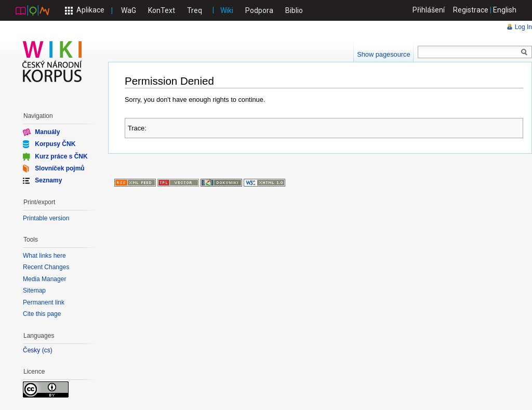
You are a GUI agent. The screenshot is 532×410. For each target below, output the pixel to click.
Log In (523, 27)
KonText (162, 10)
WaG (129, 10)
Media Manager (44, 279)
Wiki (227, 10)
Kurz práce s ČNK (61, 156)
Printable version (46, 218)
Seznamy (48, 180)
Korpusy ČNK (55, 144)
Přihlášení (429, 10)
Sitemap (34, 290)
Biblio (294, 10)
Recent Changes (46, 267)
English (505, 10)
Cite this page (42, 314)
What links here (44, 256)
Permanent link (44, 302)
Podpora (259, 10)
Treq (195, 10)
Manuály (47, 132)
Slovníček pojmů (59, 168)
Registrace (471, 10)
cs (47, 351)
